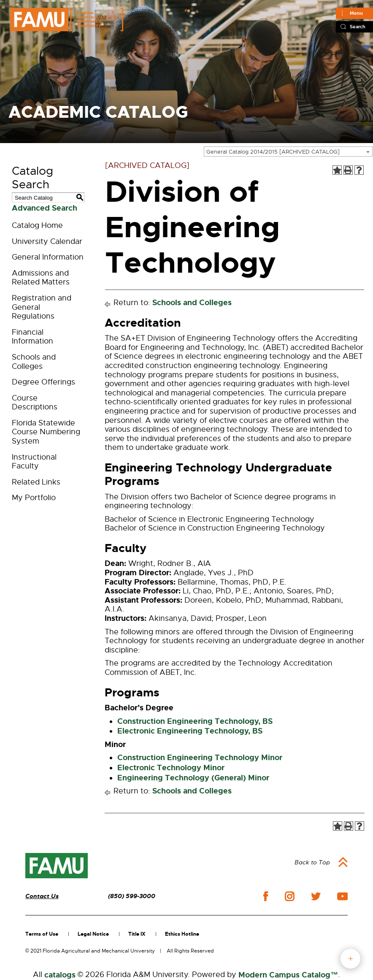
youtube (342, 896)
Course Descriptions (35, 403)
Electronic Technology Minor (171, 768)
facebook (266, 896)
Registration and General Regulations (42, 307)
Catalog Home (37, 225)
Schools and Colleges (34, 362)
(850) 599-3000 (132, 896)
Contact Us (42, 896)
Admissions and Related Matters (41, 278)
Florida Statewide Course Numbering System (46, 432)
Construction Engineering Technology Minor (200, 758)
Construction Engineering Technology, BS (195, 721)
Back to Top (312, 862)
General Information (48, 257)
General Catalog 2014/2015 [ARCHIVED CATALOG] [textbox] (273, 152)
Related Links (36, 482)
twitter (316, 896)
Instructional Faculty (34, 462)
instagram (289, 896)
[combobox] (288, 152)
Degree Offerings (43, 382)
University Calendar (47, 241)
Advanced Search (45, 208)
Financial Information (32, 337)
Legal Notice (93, 934)
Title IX (137, 934)
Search (358, 27)
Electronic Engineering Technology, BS (190, 731)
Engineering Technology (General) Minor (193, 778)
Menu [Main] (356, 13)
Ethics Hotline (182, 934)
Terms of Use (42, 934)
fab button (350, 959)
